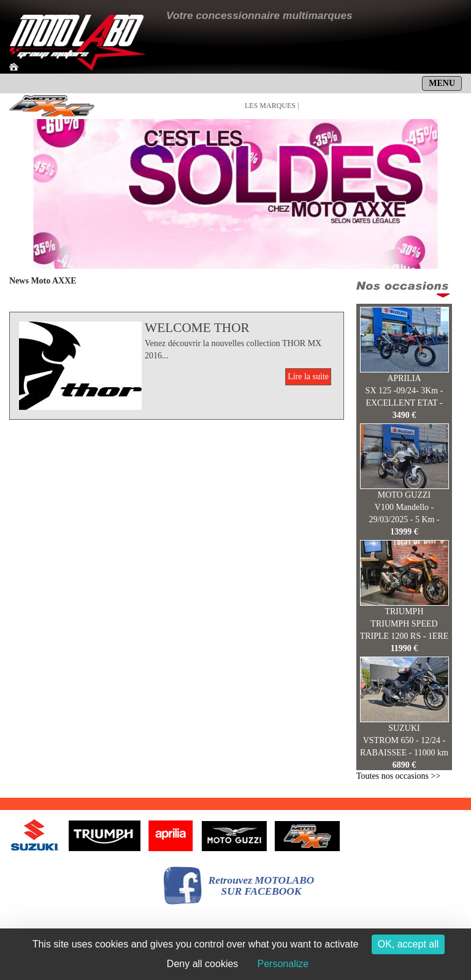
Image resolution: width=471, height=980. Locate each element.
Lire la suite (308, 376)
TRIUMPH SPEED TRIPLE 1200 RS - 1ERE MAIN (404, 636)
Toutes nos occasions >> (398, 776)
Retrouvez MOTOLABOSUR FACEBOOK (262, 886)
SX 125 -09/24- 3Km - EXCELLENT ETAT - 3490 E (404, 403)
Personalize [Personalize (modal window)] (283, 964)
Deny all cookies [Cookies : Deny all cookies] (203, 964)
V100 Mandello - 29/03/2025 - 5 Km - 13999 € (404, 519)
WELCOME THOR (197, 328)
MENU (442, 83)
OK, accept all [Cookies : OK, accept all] (408, 944)
